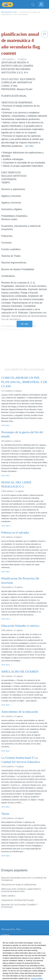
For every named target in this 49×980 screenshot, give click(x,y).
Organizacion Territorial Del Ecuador (18, 900)
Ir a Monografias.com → (13, 964)
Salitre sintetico (8, 896)
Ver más (24, 324)
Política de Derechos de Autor (15, 946)
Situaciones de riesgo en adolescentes (19, 885)
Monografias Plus (9, 12)
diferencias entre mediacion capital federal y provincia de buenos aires (21, 890)
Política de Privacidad (11, 942)
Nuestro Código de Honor (13, 953)
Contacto (5, 935)
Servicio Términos (9, 938)
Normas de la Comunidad (13, 949)
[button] (45, 44)
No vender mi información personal (17, 957)
